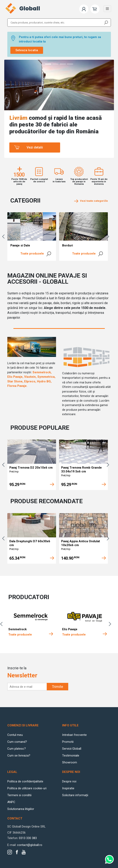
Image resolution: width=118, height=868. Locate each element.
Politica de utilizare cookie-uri (27, 788)
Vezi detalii (35, 147)
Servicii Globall (72, 749)
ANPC (11, 802)
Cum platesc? (17, 749)
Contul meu (15, 735)
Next (109, 237)
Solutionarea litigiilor (21, 809)
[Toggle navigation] (107, 9)
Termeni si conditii (19, 795)
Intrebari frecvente (74, 735)
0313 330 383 (28, 838)
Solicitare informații (75, 795)
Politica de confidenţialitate (25, 781)
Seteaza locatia (27, 50)
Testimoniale (71, 756)
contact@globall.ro (30, 845)
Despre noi (69, 781)
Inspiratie (68, 788)
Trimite (57, 687)
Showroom (70, 762)
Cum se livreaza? (19, 756)
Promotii (68, 742)
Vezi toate (91, 201)
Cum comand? (17, 742)
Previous (4, 237)
